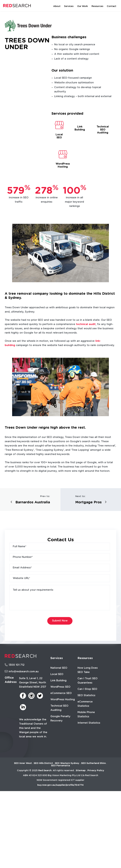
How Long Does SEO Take (88, 670)
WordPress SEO (60, 687)
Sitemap (81, 771)
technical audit (86, 324)
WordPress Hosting (63, 699)
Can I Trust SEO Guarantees (88, 681)
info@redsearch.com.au (22, 672)
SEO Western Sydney (67, 763)
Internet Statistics (89, 723)
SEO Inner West (23, 763)
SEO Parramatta (60, 766)
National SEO (59, 668)
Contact (112, 6)
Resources (97, 6)
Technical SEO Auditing (59, 708)
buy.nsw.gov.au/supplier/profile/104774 (60, 785)
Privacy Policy (96, 771)
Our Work (82, 6)
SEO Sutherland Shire (93, 763)
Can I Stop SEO (87, 689)
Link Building (58, 681)
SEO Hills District (43, 763)
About (57, 6)
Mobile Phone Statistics (86, 714)
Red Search (45, 771)
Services (69, 6)
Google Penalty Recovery (60, 719)
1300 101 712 (15, 665)
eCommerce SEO (61, 693)
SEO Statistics (86, 695)
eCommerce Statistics (85, 704)
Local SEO (57, 674)
